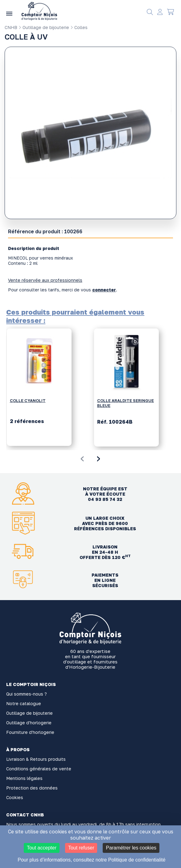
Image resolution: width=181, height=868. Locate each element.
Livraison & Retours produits (36, 759)
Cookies (15, 797)
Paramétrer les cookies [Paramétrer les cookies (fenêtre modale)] (131, 848)
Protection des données (32, 788)
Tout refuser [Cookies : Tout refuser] (81, 848)
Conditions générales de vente (39, 769)
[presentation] (82, 458)
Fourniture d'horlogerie (30, 732)
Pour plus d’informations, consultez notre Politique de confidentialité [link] (91, 860)
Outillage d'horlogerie (29, 723)
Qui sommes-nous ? (27, 694)
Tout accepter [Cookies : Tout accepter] (42, 848)
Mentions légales (24, 778)
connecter (104, 290)
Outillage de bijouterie (44, 27)
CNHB (11, 27)
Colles (79, 27)
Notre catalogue (24, 703)
